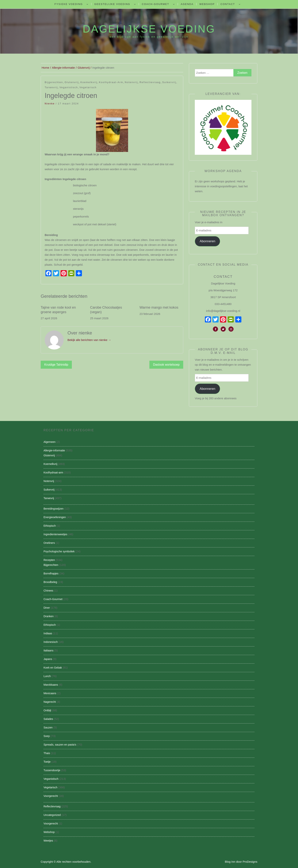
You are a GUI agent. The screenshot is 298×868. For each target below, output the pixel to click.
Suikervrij (169, 82)
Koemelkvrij (89, 82)
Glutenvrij (72, 82)
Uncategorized (52, 815)
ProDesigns (250, 862)
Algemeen (50, 442)
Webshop (207, 4)
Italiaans (48, 650)
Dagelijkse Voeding (149, 29)
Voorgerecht (51, 796)
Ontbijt (47, 710)
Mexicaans (50, 693)
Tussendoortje (52, 770)
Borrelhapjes (51, 573)
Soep (47, 736)
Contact (228, 4)
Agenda (187, 4)
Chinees (48, 591)
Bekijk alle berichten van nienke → (89, 340)
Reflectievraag (150, 82)
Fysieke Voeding (69, 4)
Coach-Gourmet (155, 4)
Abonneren (207, 241)
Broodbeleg (50, 582)
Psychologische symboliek (59, 551)
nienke (50, 104)
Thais (47, 753)
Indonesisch (51, 642)
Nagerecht (50, 702)
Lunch (47, 676)
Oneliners (49, 543)
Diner (47, 608)
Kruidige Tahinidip (56, 365)
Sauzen (48, 727)
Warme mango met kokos (159, 307)
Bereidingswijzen (53, 509)
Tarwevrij (51, 87)
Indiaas (48, 633)
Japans (48, 659)
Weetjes (48, 841)
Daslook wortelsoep (166, 365)
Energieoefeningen (55, 517)
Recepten (49, 560)
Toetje (47, 762)
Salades (48, 719)
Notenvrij (131, 82)
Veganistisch (69, 87)
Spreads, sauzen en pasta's (60, 745)
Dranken (49, 616)
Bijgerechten (54, 82)
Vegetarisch (88, 87)
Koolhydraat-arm (111, 82)
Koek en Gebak (53, 668)
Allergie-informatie (54, 450)
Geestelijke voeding (112, 4)
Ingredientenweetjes (55, 534)
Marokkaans (51, 685)
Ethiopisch (50, 526)
